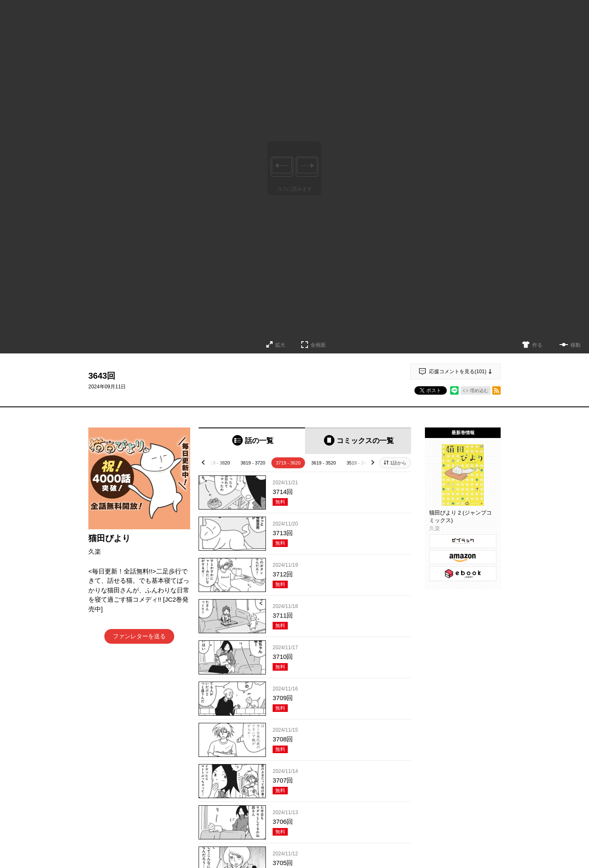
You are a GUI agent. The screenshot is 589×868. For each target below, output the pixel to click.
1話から (398, 463)
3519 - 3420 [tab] (359, 463)
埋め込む (479, 390)
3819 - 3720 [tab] (253, 463)
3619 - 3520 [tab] (324, 463)
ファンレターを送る (139, 636)
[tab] (252, 441)
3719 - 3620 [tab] (288, 463)
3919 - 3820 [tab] (218, 463)
